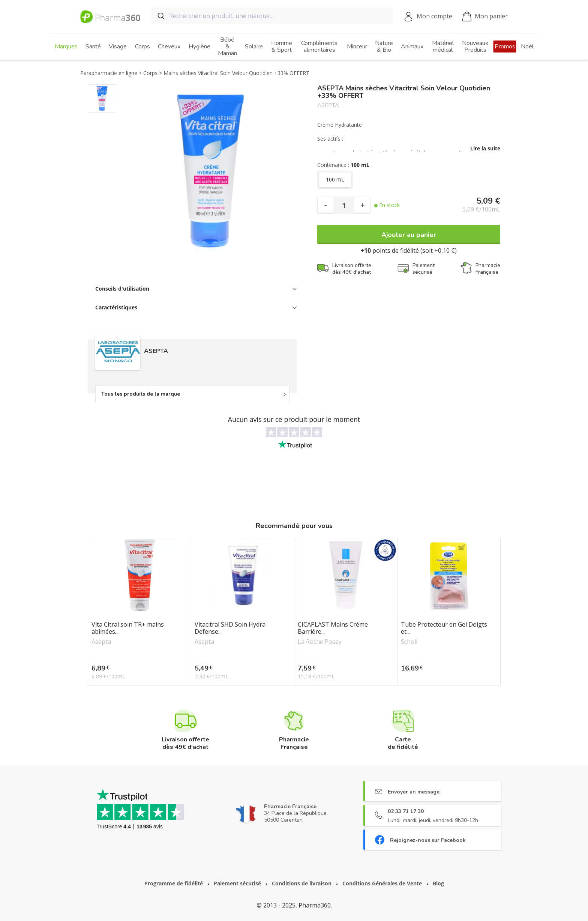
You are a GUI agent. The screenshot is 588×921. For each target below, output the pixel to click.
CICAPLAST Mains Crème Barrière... (333, 628)
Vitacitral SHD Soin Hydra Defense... (230, 628)
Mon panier (485, 17)
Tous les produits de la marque (141, 394)
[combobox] (272, 16)
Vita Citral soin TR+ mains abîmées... (128, 628)
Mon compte (434, 16)
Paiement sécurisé (237, 883)
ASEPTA (328, 106)
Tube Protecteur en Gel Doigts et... (444, 628)
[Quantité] (344, 205)
